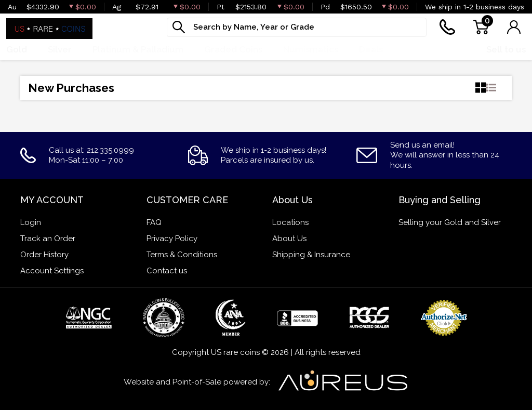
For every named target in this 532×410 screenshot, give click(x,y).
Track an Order (48, 239)
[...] (297, 27)
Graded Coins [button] (233, 49)
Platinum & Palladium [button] (138, 49)
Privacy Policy (172, 239)
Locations (290, 222)
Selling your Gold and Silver (450, 222)
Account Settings (52, 271)
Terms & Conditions (182, 255)
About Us (289, 239)
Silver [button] (60, 49)
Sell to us (506, 49)
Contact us (167, 271)
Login (31, 222)
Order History (44, 255)
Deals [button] (371, 49)
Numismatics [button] (311, 49)
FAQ (154, 222)
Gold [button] (17, 49)
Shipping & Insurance (311, 255)
